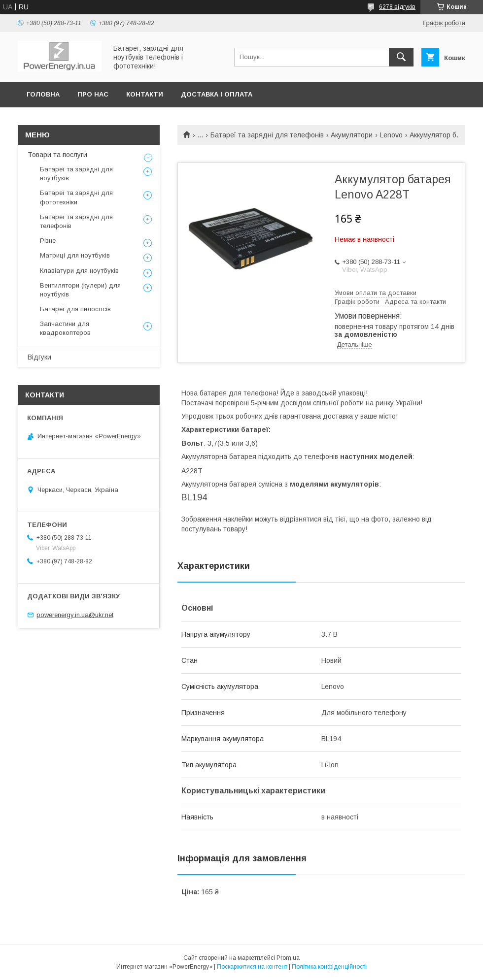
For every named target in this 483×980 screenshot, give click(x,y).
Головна (43, 94)
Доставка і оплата (217, 94)
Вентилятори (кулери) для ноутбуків (80, 290)
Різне (48, 241)
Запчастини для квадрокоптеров (65, 328)
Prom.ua (288, 958)
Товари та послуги (57, 155)
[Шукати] (401, 57)
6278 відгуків (397, 7)
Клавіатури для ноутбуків (79, 271)
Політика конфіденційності (329, 967)
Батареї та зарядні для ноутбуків (76, 174)
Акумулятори (352, 135)
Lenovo (391, 135)
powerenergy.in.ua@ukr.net (75, 615)
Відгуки (39, 357)
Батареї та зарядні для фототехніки (76, 197)
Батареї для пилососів (75, 309)
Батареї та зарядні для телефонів (267, 135)
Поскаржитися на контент (252, 967)
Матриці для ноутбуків (75, 255)
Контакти (145, 94)
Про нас (93, 94)
